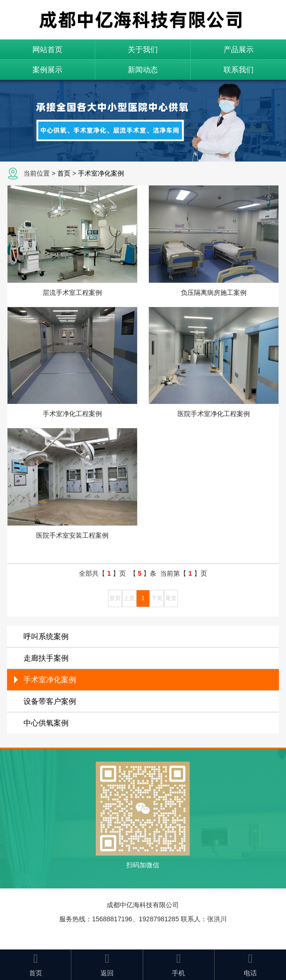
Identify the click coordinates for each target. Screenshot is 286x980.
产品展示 (239, 50)
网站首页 (47, 50)
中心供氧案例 (46, 723)
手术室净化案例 (101, 173)
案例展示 (47, 70)
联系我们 (239, 70)
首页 (64, 173)
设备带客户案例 (50, 701)
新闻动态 (143, 70)
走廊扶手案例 (46, 658)
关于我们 (143, 50)
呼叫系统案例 (46, 637)
